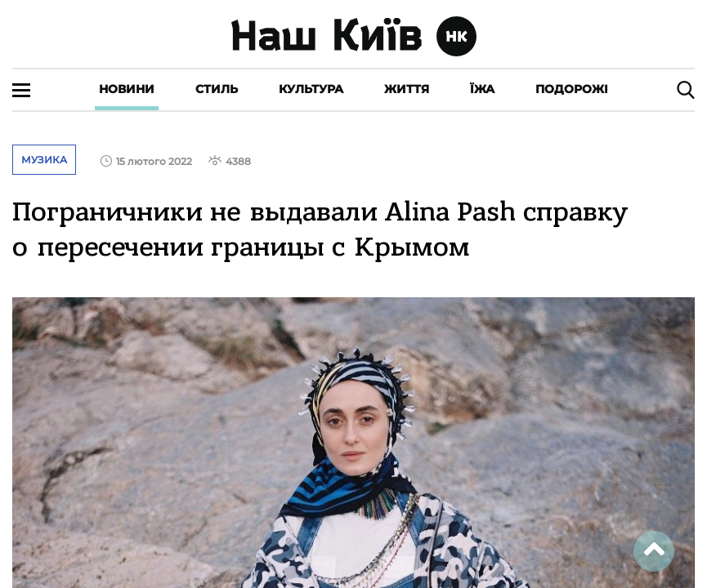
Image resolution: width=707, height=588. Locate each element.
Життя (407, 89)
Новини (127, 89)
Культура (311, 89)
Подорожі (572, 89)
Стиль (217, 89)
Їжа (482, 89)
